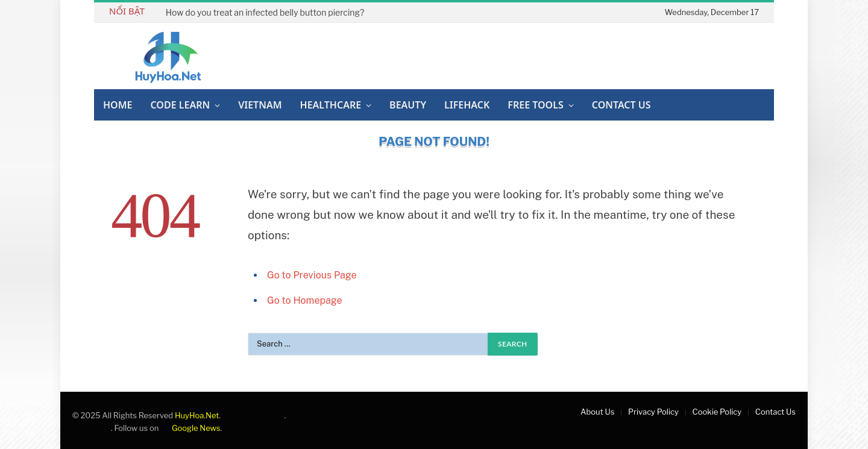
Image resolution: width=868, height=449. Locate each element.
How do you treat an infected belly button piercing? (265, 12)
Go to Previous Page (312, 275)
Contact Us (621, 105)
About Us (597, 412)
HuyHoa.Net (197, 415)
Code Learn (180, 105)
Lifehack (467, 105)
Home (118, 105)
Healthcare (331, 105)
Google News (190, 428)
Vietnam (260, 105)
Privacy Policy (653, 412)
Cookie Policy (717, 412)
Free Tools (535, 105)
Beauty (408, 105)
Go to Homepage (305, 300)
